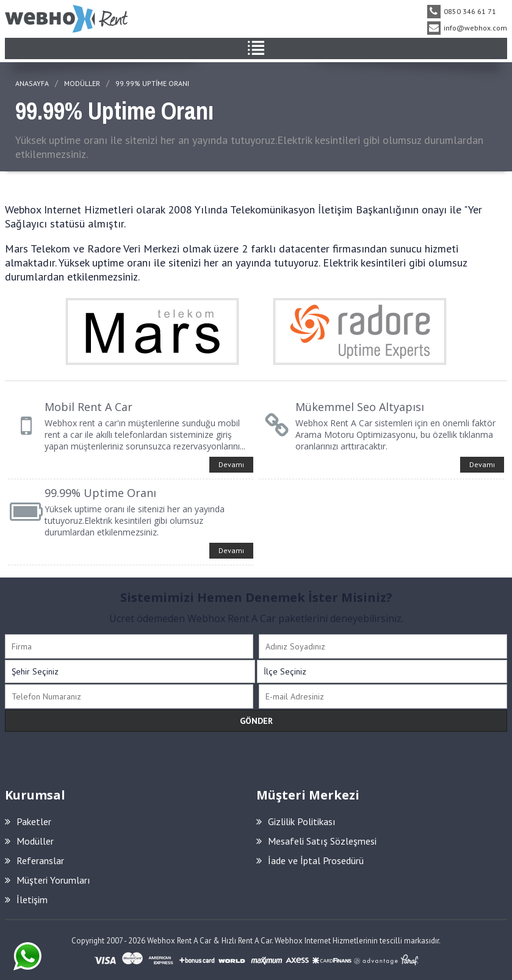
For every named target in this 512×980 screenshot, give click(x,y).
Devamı (231, 464)
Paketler (28, 821)
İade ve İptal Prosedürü (310, 860)
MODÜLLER (82, 83)
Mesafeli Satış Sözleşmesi (316, 841)
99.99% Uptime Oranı (152, 83)
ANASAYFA (32, 83)
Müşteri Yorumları (48, 880)
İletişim (26, 900)
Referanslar (34, 860)
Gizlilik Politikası (296, 821)
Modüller (29, 841)
